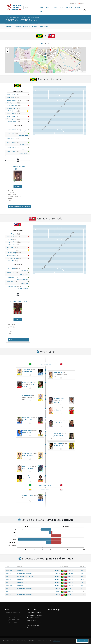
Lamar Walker (27, 433)
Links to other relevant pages (35, 613)
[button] (45, 56)
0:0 (82, 591)
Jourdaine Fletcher (28, 420)
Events (35, 27)
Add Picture (18, 186)
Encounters (44, 27)
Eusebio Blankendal (59, 423)
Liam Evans (57, 408)
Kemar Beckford (27, 382)
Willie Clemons (58, 372)
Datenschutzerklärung (33, 625)
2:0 (82, 576)
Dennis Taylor (27, 466)
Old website (73, 3)
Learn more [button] (56, 641)
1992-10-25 (9, 588)
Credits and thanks (32, 620)
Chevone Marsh (27, 431)
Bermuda (26, 27)
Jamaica (18, 27)
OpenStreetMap (76, 72)
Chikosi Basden (58, 443)
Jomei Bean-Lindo (59, 398)
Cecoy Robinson (58, 445)
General (10, 27)
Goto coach (19, 206)
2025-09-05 (9, 573)
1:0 (82, 582)
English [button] (81, 3)
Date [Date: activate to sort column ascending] (7, 566)
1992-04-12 (9, 591)
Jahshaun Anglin (27, 453)
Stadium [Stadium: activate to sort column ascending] (19, 566)
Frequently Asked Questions (35, 615)
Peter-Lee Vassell (27, 455)
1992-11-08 (9, 585)
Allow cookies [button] (82, 641)
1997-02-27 (9, 579)
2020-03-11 (9, 576)
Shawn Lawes (26, 369)
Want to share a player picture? (35, 623)
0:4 (82, 573)
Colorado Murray (27, 476)
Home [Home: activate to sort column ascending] (62, 566)
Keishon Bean (58, 421)
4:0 (82, 570)
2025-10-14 (9, 570)
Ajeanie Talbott (27, 371)
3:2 (82, 579)
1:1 (82, 588)
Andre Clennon (32, 478)
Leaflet (68, 72)
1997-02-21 (9, 582)
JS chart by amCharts (23, 529)
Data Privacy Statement (33, 628)
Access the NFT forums (33, 618)
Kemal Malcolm (27, 418)
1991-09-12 (9, 594)
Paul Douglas (57, 434)
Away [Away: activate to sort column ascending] (66, 566)
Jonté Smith (57, 410)
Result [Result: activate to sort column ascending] (82, 566)
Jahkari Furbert (58, 436)
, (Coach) (18, 301)
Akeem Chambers (28, 468)
